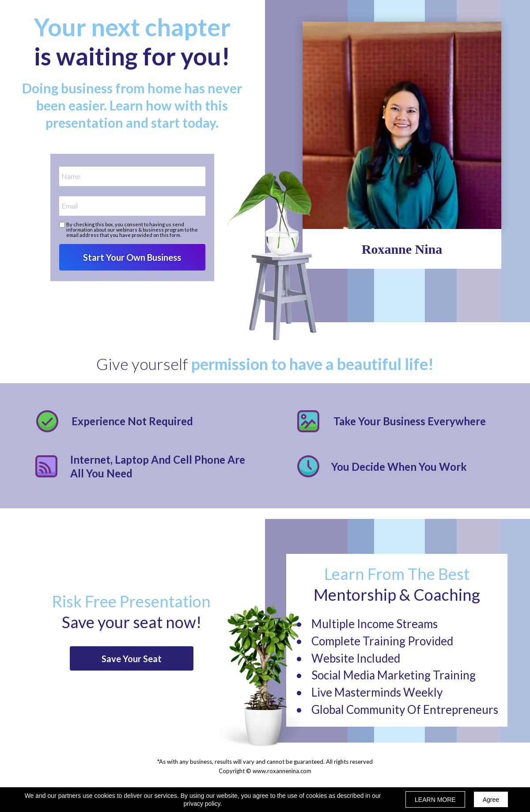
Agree (491, 800)
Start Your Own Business (132, 257)
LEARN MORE (435, 800)
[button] (132, 658)
